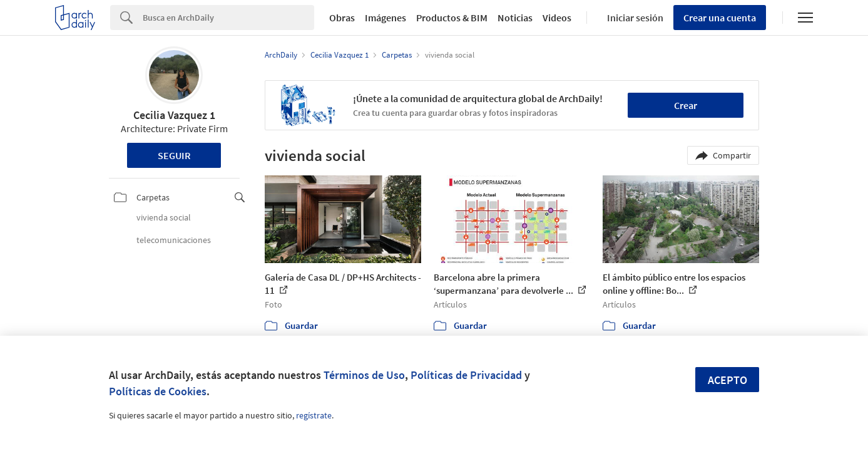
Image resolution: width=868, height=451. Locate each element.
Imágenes (385, 18)
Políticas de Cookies (158, 391)
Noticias (515, 18)
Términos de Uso (364, 375)
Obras (342, 18)
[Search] (228, 18)
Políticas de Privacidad (466, 375)
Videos (557, 18)
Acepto (728, 380)
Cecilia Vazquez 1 (174, 115)
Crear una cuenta (720, 18)
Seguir (174, 155)
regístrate (314, 415)
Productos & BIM (452, 18)
